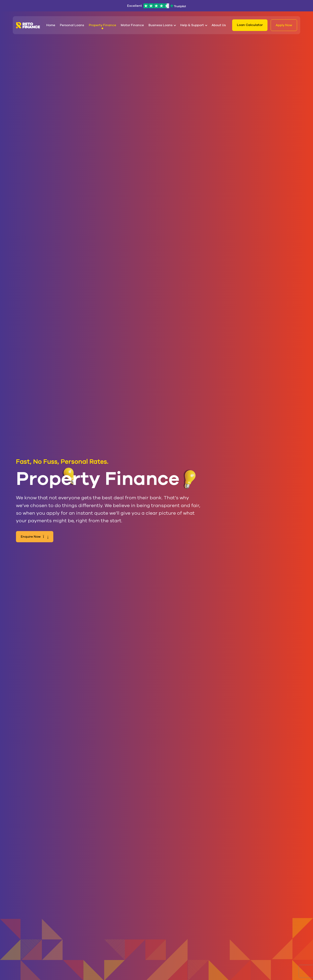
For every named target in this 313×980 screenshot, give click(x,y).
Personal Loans (72, 25)
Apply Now (284, 25)
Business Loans (160, 25)
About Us (219, 25)
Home (51, 25)
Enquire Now (35, 537)
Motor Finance (132, 25)
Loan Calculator (250, 25)
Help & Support (192, 25)
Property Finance (103, 25)
